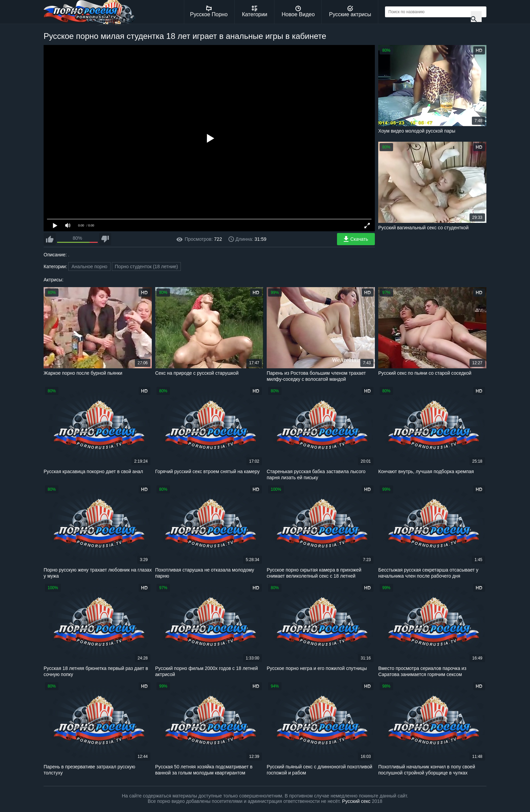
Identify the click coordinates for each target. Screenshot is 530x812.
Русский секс (356, 801)
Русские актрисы (350, 11)
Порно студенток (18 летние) (147, 266)
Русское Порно (209, 11)
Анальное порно (89, 266)
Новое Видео (298, 11)
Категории (255, 11)
